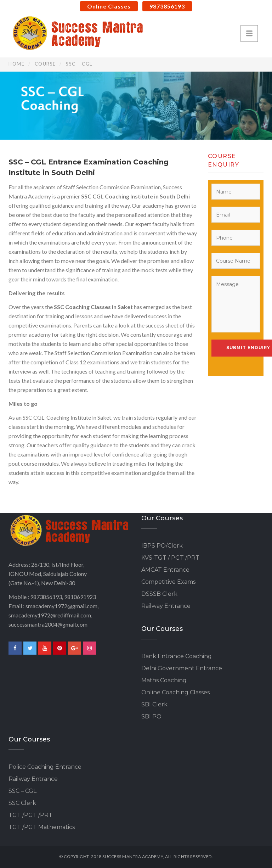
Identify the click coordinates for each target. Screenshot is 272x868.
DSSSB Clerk (159, 594)
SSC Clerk (22, 803)
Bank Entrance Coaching (177, 656)
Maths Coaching (164, 680)
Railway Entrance (166, 606)
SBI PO (151, 716)
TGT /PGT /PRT (30, 815)
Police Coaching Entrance (45, 767)
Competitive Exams (168, 582)
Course (45, 64)
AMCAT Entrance (165, 570)
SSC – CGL (22, 791)
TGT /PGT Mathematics (42, 827)
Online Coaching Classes (175, 692)
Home (16, 64)
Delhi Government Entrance (182, 668)
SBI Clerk (154, 704)
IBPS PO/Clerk (162, 546)
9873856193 (167, 6)
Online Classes (109, 6)
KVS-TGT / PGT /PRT (170, 558)
